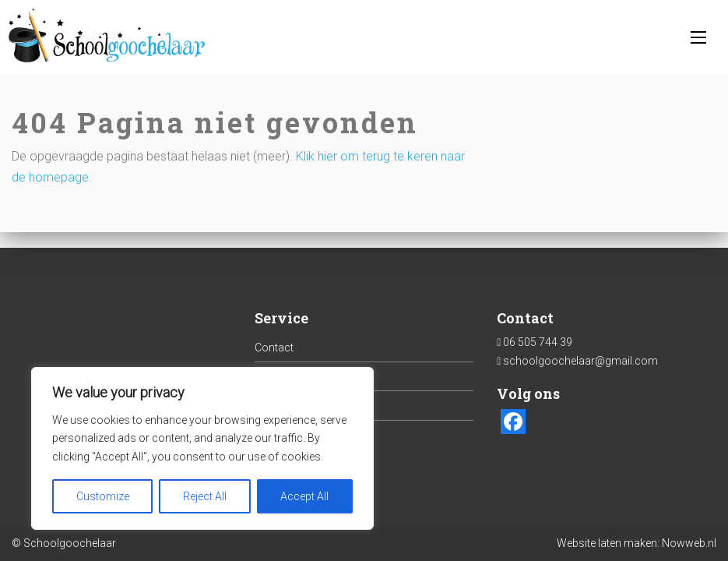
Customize (103, 496)
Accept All (304, 496)
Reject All (205, 496)
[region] (202, 448)
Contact (274, 348)
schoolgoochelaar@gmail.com (580, 361)
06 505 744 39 (538, 342)
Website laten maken (607, 543)
